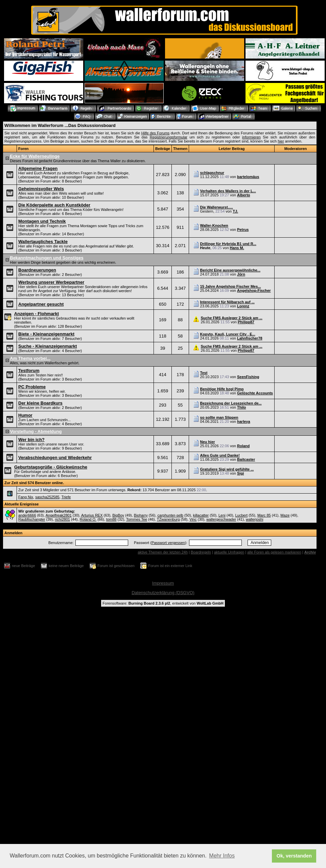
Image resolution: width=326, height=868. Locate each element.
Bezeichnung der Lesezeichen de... (231, 403)
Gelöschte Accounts (255, 393)
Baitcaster (246, 459)
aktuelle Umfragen (229, 552)
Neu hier (208, 442)
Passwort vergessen (168, 543)
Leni (222, 515)
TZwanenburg (168, 519)
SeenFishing (248, 377)
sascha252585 (47, 497)
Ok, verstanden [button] (294, 856)
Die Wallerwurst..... (217, 207)
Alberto (244, 195)
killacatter (201, 515)
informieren (251, 137)
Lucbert (241, 515)
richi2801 (62, 519)
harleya (244, 421)
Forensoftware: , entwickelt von (163, 603)
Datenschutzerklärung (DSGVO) (163, 593)
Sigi (240, 473)
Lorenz (243, 306)
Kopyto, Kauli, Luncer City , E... (228, 334)
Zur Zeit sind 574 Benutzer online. (34, 483)
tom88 (111, 519)
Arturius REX (92, 515)
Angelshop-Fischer (254, 290)
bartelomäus (248, 177)
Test (204, 373)
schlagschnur (212, 173)
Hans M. (237, 248)
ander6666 (27, 515)
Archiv (310, 552)
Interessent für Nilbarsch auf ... (227, 302)
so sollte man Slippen (219, 417)
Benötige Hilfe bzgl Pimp (222, 389)
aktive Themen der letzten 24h (163, 552)
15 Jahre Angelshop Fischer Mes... (231, 286)
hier (281, 141)
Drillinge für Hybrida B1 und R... (228, 244)
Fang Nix (26, 497)
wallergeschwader (221, 519)
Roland (243, 446)
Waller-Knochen (214, 225)
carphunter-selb (170, 515)
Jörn (241, 274)
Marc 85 (264, 515)
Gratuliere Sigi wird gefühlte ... (227, 469)
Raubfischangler (32, 519)
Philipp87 (246, 322)
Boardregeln (201, 552)
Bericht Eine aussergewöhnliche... (230, 270)
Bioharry (141, 515)
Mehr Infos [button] (222, 856)
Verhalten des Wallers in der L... (228, 191)
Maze (285, 515)
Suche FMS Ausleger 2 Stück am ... (232, 318)
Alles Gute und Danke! (220, 455)
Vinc (193, 519)
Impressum (163, 583)
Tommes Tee (137, 519)
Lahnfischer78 (250, 338)
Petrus (243, 230)
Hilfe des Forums (156, 133)
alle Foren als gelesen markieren (274, 552)
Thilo (241, 407)
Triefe (66, 497)
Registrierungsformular (169, 137)
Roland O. (88, 519)
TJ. (235, 211)
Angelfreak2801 (59, 515)
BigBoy (118, 515)
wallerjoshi (254, 519)
